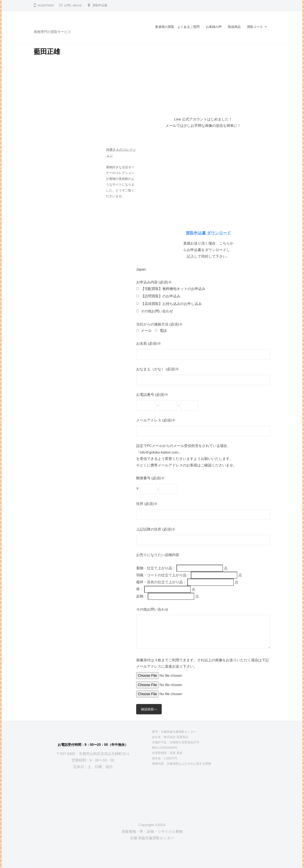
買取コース (255, 27)
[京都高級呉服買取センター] (93, 793)
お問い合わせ (73, 5)
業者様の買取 (165, 27)
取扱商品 (234, 27)
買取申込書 (100, 5)
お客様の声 (214, 27)
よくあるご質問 (188, 27)
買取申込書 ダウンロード (208, 233)
